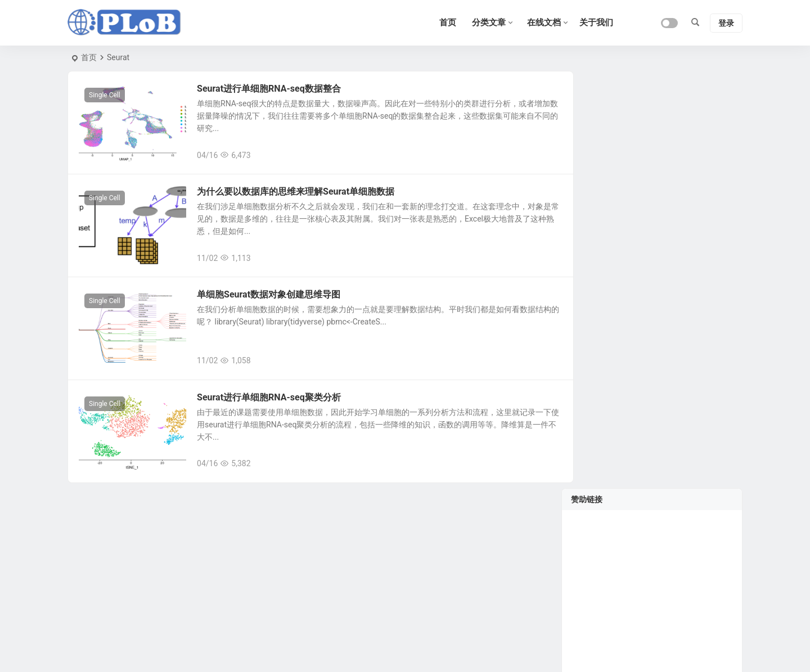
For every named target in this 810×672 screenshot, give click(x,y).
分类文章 (489, 22)
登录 (726, 23)
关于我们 (596, 22)
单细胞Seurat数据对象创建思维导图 (274, 302)
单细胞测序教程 (662, 370)
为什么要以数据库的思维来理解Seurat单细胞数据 (301, 195)
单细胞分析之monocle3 (676, 472)
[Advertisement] (652, 191)
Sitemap (552, 650)
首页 (89, 57)
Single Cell (105, 95)
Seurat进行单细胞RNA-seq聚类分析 (274, 409)
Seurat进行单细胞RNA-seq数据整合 (274, 89)
